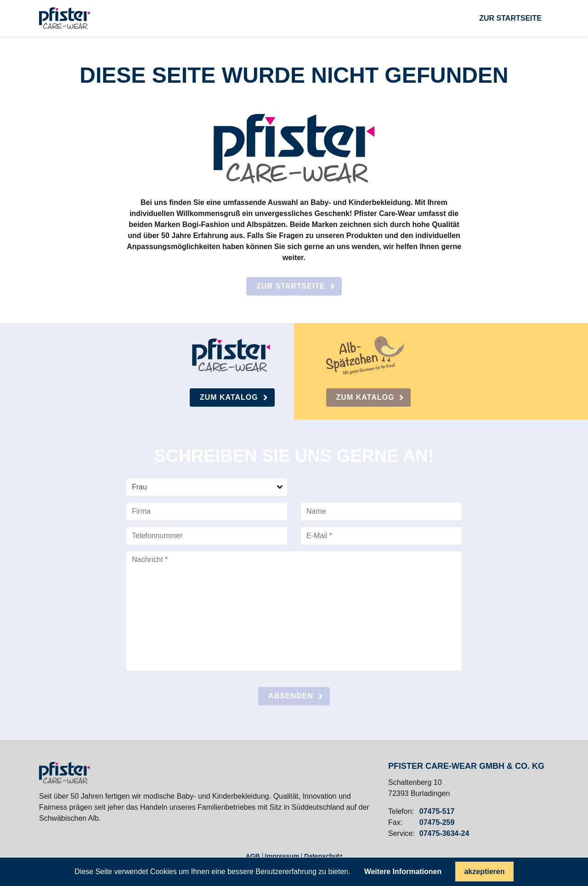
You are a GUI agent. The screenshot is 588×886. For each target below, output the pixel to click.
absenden (291, 696)
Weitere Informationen (403, 872)
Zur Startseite (291, 286)
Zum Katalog (229, 397)
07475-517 (437, 812)
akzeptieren (484, 872)
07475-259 (437, 823)
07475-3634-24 (444, 834)
